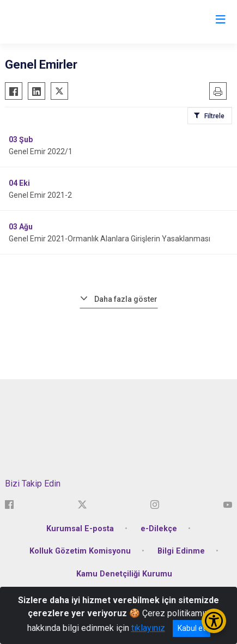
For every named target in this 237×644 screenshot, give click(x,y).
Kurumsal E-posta (80, 529)
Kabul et (192, 628)
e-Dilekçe (159, 529)
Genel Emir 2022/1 (41, 151)
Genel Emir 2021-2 (40, 195)
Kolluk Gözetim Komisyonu (80, 551)
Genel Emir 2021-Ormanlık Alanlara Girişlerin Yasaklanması (110, 239)
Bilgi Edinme (181, 551)
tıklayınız (148, 628)
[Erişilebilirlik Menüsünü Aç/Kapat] (214, 621)
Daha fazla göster (126, 299)
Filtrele (214, 116)
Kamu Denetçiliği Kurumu (124, 574)
